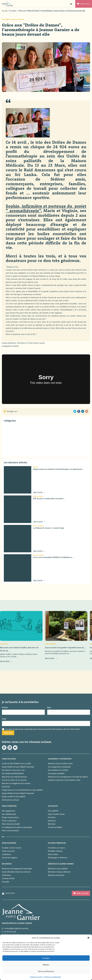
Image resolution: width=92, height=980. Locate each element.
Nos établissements (9, 814)
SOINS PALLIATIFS (9, 759)
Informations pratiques (10, 800)
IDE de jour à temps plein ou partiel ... (49, 498)
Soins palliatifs (53, 811)
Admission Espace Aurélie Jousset (60, 763)
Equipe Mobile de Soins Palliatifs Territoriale (18, 767)
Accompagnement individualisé (59, 767)
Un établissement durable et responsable (17, 827)
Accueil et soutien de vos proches (14, 780)
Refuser (46, 965)
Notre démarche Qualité (11, 824)
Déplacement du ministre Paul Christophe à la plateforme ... (59, 469)
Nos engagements (9, 811)
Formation (52, 817)
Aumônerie (6, 787)
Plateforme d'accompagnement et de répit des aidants (68, 777)
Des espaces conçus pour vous (13, 770)
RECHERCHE (7, 864)
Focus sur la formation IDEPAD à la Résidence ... (54, 557)
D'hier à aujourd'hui (9, 821)
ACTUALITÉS (53, 806)
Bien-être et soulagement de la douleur (16, 783)
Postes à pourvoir (8, 851)
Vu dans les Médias (55, 827)
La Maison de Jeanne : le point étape (49, 528)
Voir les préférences (46, 971)
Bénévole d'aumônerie (56, 875)
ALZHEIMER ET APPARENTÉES (60, 759)
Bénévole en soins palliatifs (58, 869)
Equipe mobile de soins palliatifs (14, 796)
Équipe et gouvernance (10, 817)
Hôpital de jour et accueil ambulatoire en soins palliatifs (22, 790)
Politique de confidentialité (52, 977)
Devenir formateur (57, 843)
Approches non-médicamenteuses (14, 777)
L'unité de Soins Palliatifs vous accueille (16, 763)
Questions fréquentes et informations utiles (64, 780)
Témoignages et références (58, 858)
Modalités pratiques (55, 851)
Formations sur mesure (56, 848)
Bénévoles (52, 824)
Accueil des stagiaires (10, 858)
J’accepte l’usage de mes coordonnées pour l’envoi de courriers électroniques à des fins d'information (43, 729)
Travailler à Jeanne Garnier (13, 19)
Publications (6, 875)
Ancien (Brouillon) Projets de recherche (16, 872)
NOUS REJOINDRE (9, 843)
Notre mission (53, 854)
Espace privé (10, 893)
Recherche (52, 821)
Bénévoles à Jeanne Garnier (61, 864)
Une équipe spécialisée (56, 773)
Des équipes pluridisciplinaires (13, 773)
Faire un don (84, 4)
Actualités (6, 882)
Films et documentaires (10, 830)
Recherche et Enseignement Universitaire (17, 869)
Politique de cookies (36, 977)
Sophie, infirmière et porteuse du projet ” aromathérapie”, (46, 208)
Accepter (46, 958)
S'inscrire (8, 733)
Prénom (5, 707)
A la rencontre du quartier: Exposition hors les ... (65, 647)
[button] (88, 938)
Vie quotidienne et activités (58, 770)
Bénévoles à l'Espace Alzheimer (59, 872)
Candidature (6, 854)
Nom (49, 707)
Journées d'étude (8, 878)
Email (4, 719)
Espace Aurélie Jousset (56, 814)
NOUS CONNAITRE (9, 806)
